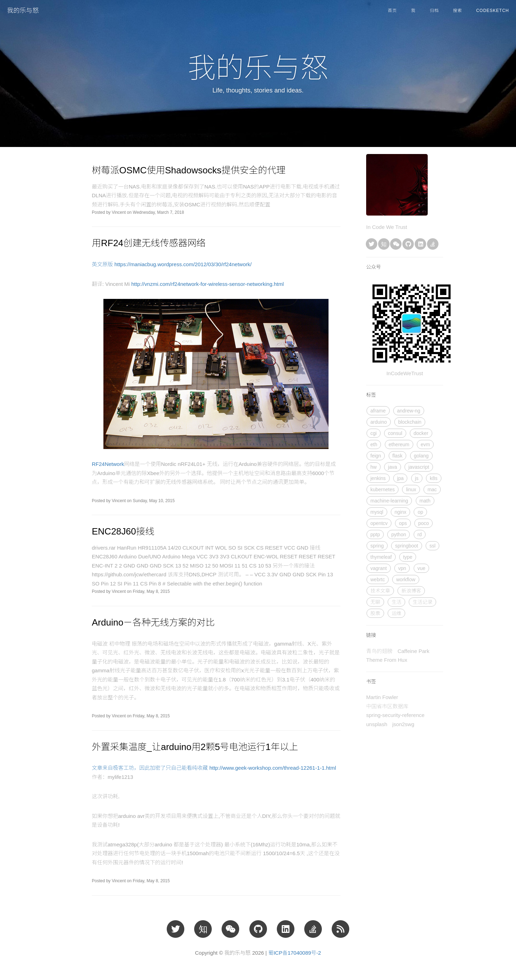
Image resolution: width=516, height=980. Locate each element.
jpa (400, 478)
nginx (400, 512)
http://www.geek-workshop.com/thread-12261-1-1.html (273, 768)
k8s (434, 478)
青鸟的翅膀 (379, 651)
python (399, 534)
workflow (406, 579)
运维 (396, 613)
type (408, 557)
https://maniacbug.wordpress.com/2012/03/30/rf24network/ (183, 264)
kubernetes (383, 489)
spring (377, 546)
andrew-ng (409, 411)
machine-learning (389, 501)
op (420, 512)
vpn (402, 568)
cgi (374, 433)
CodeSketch (493, 11)
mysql (377, 512)
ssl (432, 546)
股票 (375, 613)
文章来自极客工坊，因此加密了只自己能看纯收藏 (151, 768)
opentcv (379, 523)
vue (422, 568)
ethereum (399, 444)
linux (411, 489)
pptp (375, 534)
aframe (378, 411)
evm (425, 444)
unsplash (377, 724)
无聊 (375, 602)
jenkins (378, 478)
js (417, 478)
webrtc (378, 579)
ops (403, 523)
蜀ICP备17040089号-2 (295, 953)
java (393, 467)
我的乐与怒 (23, 11)
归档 (434, 11)
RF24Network (108, 464)
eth (374, 444)
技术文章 (380, 591)
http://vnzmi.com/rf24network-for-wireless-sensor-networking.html (207, 284)
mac (432, 489)
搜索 (458, 11)
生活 (396, 602)
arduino (379, 422)
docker (421, 433)
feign (376, 456)
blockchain (410, 422)
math (425, 501)
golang (421, 456)
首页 (393, 11)
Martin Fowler (382, 697)
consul (395, 433)
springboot (406, 546)
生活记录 (422, 602)
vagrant (379, 568)
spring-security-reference (395, 715)
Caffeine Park (413, 651)
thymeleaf (381, 557)
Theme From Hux (387, 660)
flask (398, 456)
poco (423, 523)
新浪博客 (411, 591)
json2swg (403, 724)
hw (374, 467)
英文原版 (103, 264)
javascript (419, 467)
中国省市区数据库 (387, 706)
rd (420, 534)
